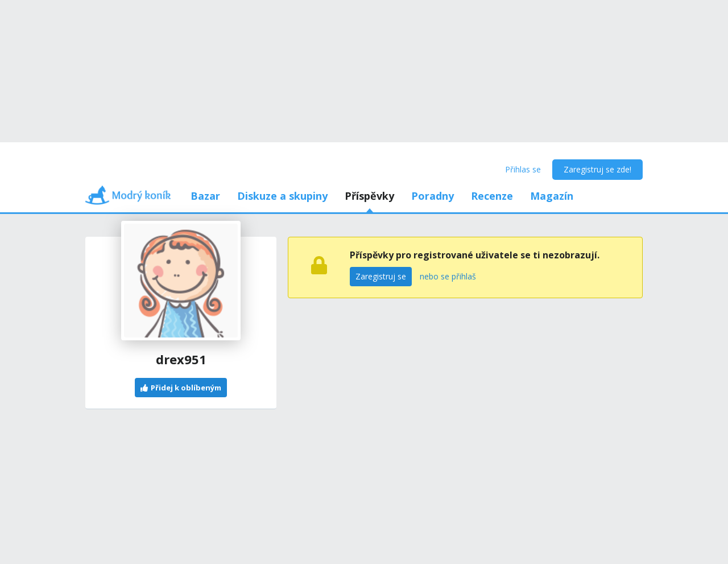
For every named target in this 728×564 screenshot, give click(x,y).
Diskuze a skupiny (282, 196)
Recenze (492, 196)
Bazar (205, 196)
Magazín (552, 196)
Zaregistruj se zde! (597, 169)
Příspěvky (369, 196)
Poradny (433, 196)
